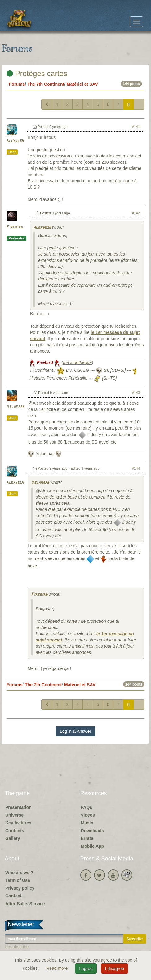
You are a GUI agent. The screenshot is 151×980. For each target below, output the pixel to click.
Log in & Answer (75, 731)
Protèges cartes (37, 73)
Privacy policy (20, 888)
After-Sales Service (25, 904)
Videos (88, 815)
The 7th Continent (46, 84)
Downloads (93, 831)
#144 (136, 468)
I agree (86, 969)
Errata (87, 838)
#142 (136, 213)
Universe (14, 815)
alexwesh (15, 141)
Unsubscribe (17, 947)
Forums (17, 84)
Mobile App (93, 846)
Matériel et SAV (82, 84)
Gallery (13, 838)
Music (87, 823)
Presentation (18, 807)
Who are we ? (19, 873)
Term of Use (18, 880)
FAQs (87, 807)
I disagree (115, 969)
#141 (136, 127)
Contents (15, 831)
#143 (136, 393)
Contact (13, 896)
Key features (18, 823)
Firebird (15, 227)
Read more (58, 968)
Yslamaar (16, 407)
